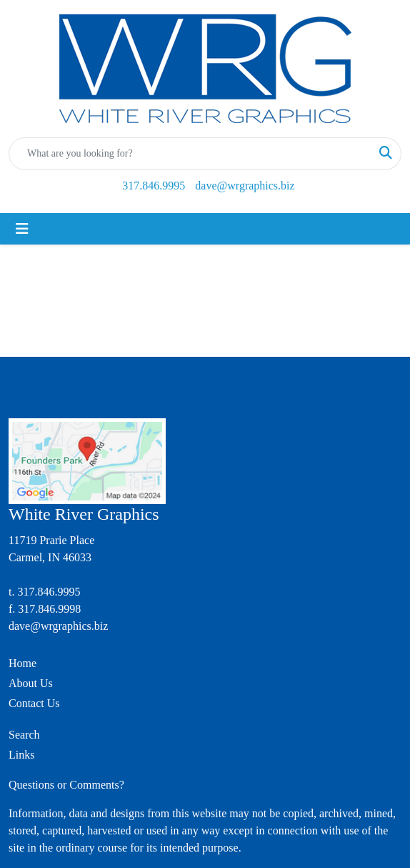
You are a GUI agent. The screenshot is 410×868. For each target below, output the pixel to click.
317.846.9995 (154, 186)
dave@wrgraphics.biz (245, 186)
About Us (31, 683)
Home (22, 663)
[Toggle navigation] (22, 229)
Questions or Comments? (66, 785)
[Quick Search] (190, 154)
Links (21, 755)
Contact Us (34, 703)
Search (24, 735)
